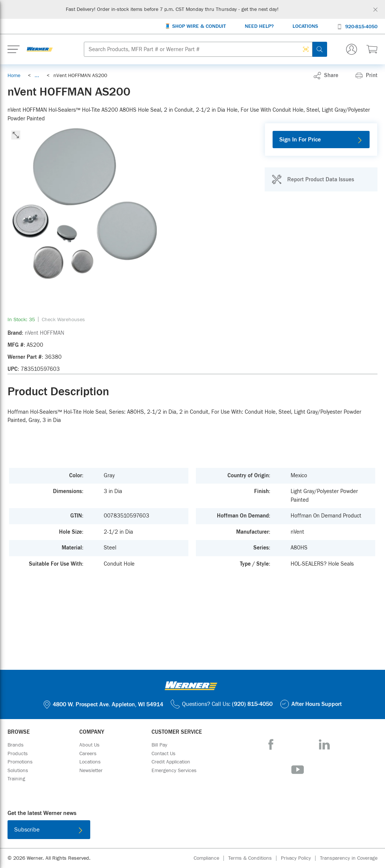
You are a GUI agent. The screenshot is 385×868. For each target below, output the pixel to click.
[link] (37, 76)
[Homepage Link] (40, 49)
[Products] (18, 754)
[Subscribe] (49, 830)
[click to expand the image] (16, 135)
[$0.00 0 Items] (372, 49)
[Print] (366, 76)
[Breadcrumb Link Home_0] (14, 76)
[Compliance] (211, 858)
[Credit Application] (171, 762)
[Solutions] (18, 771)
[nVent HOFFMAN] (45, 333)
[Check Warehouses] (63, 320)
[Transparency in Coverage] (349, 858)
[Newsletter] (91, 771)
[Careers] (88, 754)
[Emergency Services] (174, 771)
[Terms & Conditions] (255, 858)
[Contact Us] (164, 754)
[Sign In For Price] (321, 140)
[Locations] (305, 27)
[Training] (16, 779)
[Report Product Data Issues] (313, 179)
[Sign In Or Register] (352, 49)
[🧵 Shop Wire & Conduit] (195, 27)
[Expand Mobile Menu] (14, 49)
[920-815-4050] (357, 26)
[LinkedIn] (324, 744)
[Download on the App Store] (168, 831)
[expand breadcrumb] (37, 76)
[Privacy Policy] (300, 858)
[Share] (326, 76)
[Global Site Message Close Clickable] (375, 10)
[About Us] (89, 745)
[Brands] (16, 745)
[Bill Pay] (159, 745)
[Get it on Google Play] (217, 831)
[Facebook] (271, 744)
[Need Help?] (259, 27)
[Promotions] (20, 762)
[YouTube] (298, 770)
